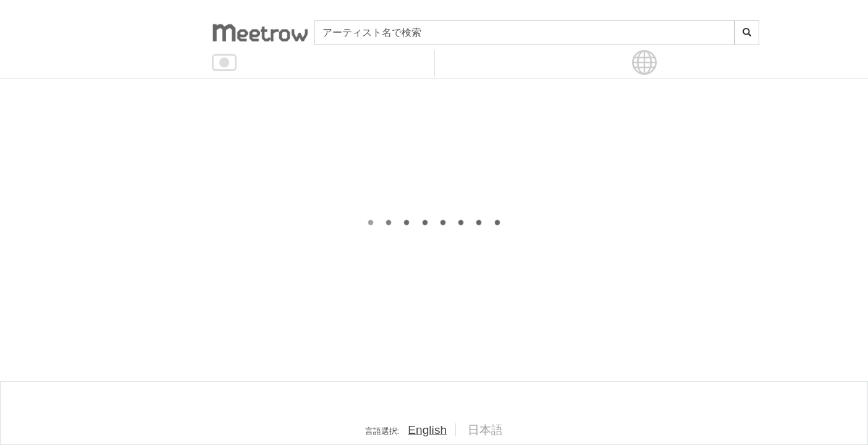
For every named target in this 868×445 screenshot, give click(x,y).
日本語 (485, 430)
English (427, 430)
